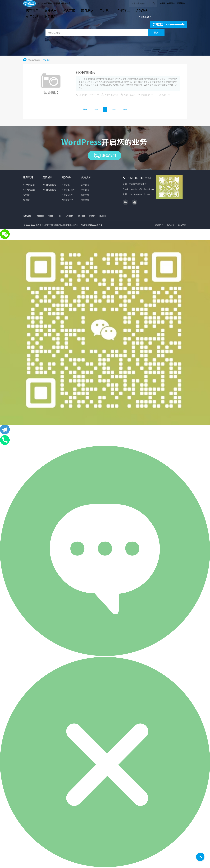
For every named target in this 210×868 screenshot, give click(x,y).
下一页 (114, 109)
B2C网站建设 (29, 190)
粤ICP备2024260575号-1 (91, 225)
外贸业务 (142, 10)
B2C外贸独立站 (49, 190)
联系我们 (181, 3)
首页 (85, 109)
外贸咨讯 (66, 185)
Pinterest (81, 216)
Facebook (40, 216)
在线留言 (171, 3)
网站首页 (32, 10)
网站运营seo (67, 200)
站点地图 (182, 225)
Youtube (102, 216)
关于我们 (106, 10)
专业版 (162, 3)
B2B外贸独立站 (49, 185)
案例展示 (87, 10)
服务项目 (51, 10)
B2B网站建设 (29, 185)
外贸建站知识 (68, 195)
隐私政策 (85, 200)
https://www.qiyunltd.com (140, 194)
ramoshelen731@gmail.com (142, 189)
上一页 (96, 109)
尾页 (125, 109)
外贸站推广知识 (69, 190)
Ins (60, 216)
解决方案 (69, 10)
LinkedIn (69, 216)
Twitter (92, 216)
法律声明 (85, 195)
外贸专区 (124, 10)
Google (51, 216)
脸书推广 (27, 200)
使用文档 (32, 17)
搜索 (156, 33)
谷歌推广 (27, 195)
